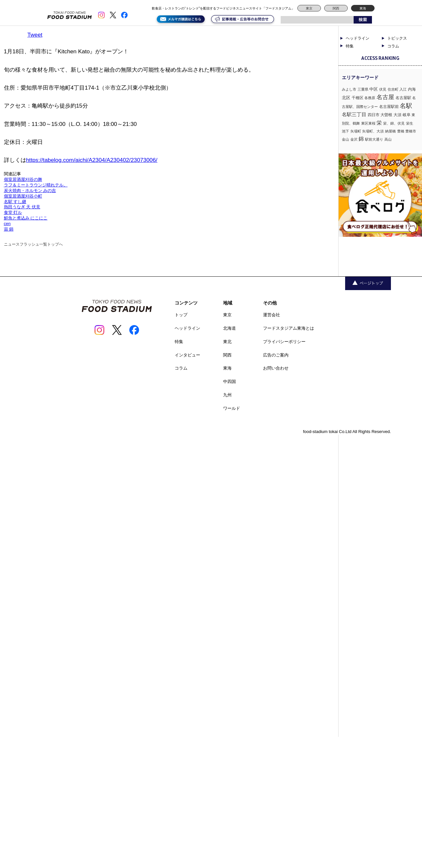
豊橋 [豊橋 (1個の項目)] (401, 131)
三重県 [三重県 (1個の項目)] (363, 89)
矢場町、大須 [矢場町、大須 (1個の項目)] (373, 131)
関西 (336, 8)
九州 (227, 395)
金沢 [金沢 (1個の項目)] (354, 139)
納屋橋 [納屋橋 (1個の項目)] (390, 131)
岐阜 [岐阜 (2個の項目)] (407, 115)
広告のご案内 (276, 355)
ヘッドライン (358, 38)
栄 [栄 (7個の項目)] (379, 123)
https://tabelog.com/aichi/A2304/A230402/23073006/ (92, 160)
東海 (363, 8)
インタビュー (187, 355)
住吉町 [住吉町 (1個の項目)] (393, 89)
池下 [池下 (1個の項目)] (345, 131)
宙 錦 (9, 229)
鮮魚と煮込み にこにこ (26, 218)
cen (7, 224)
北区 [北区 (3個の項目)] (346, 98)
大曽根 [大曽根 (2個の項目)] (386, 115)
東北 (227, 342)
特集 (350, 46)
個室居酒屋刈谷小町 (23, 196)
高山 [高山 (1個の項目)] (388, 139)
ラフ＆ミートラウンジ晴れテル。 (36, 185)
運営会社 (272, 315)
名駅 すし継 (15, 202)
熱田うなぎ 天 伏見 (22, 207)
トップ (181, 315)
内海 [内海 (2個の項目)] (412, 89)
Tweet (35, 35)
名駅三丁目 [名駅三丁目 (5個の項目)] (354, 114)
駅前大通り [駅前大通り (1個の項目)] (374, 139)
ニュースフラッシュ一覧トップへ (33, 244)
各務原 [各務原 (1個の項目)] (370, 98)
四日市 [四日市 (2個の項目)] (374, 115)
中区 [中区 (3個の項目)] (374, 89)
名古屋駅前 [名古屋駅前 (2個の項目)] (389, 107)
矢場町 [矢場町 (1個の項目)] (356, 131)
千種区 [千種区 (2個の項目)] (358, 98)
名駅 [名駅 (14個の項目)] (406, 106)
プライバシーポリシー (284, 342)
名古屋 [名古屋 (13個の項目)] (385, 97)
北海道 (229, 328)
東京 (309, 8)
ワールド (232, 408)
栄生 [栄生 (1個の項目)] (410, 123)
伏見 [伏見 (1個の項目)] (383, 89)
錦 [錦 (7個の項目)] (361, 139)
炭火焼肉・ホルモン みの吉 (30, 191)
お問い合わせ (276, 368)
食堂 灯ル (13, 212)
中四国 (229, 382)
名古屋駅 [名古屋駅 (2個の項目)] (403, 98)
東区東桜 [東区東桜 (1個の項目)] (368, 123)
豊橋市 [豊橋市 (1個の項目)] (411, 131)
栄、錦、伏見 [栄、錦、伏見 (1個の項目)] (394, 123)
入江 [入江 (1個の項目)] (403, 89)
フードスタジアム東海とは (289, 328)
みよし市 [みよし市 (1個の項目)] (349, 89)
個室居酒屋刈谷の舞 (23, 179)
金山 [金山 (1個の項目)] (345, 139)
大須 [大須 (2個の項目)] (397, 115)
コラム (393, 46)
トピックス (397, 38)
